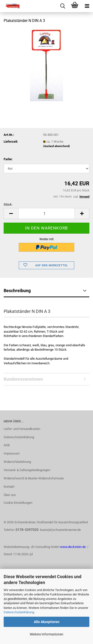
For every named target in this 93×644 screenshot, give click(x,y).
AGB (7, 445)
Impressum (12, 453)
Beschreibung (17, 291)
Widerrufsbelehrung (17, 462)
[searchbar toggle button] (63, 6)
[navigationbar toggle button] (87, 6)
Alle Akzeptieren (47, 622)
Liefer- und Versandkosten (22, 429)
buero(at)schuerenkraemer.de (60, 530)
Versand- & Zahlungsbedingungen (27, 470)
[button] (11, 213)
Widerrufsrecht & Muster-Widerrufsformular (34, 478)
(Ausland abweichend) (56, 146)
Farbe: (8, 159)
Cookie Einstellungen (18, 503)
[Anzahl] (46, 213)
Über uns (10, 495)
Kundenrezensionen (23, 379)
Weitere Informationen (46, 634)
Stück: (8, 204)
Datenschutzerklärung (19, 612)
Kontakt (9, 487)
